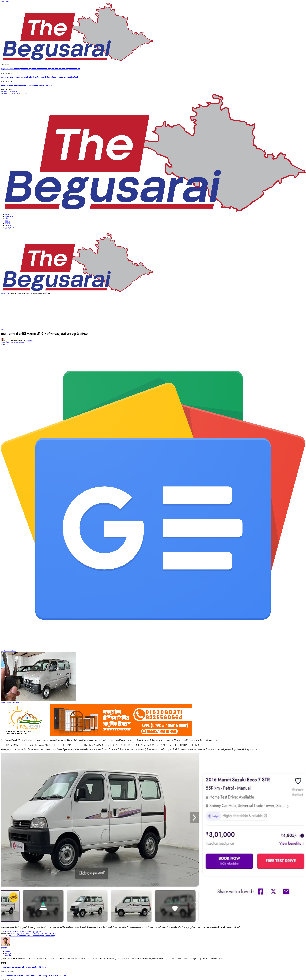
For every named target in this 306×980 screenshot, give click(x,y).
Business (8, 222)
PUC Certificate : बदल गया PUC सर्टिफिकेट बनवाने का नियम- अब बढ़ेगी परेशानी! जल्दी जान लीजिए (33, 976)
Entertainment (9, 227)
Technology (9, 225)
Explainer (8, 224)
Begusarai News (10, 216)
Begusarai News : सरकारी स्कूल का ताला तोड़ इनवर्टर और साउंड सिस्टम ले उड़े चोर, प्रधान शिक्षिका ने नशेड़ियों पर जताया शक (40, 69)
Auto (2, 329)
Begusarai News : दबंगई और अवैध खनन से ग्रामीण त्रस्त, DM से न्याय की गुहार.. (27, 86)
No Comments (29, 341)
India (6, 220)
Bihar (7, 218)
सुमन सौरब (8, 341)
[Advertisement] (153, 311)
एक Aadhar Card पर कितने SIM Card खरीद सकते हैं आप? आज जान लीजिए (32, 936)
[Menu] (2, 233)
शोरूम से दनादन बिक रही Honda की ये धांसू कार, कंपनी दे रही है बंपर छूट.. (24, 967)
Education (8, 229)
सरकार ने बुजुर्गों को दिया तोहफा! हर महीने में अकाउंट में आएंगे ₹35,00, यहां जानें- (35, 934)
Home (7, 215)
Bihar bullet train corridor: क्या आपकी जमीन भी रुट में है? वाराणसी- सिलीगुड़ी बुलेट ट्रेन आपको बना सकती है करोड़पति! (40, 77)
